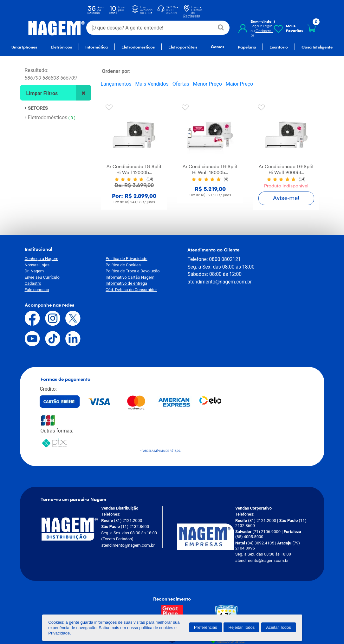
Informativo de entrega (122, 283)
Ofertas (181, 84)
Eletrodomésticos (51, 117)
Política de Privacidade (122, 259)
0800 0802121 (214, 259)
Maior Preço (239, 84)
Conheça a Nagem (42, 259)
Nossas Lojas (37, 265)
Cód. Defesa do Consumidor (127, 289)
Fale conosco (37, 289)
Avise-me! (286, 198)
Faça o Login (261, 26)
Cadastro (33, 283)
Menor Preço (208, 84)
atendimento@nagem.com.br (209, 288)
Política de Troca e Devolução (128, 271)
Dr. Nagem (34, 271)
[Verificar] (223, 554)
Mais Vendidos (152, 84)
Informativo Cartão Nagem (125, 277)
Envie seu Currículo (42, 277)
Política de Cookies (118, 265)
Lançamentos (116, 84)
